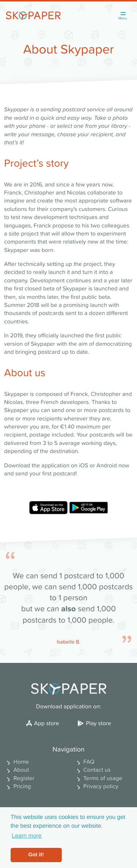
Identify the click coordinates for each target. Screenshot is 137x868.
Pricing (17, 786)
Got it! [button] (36, 855)
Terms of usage (98, 778)
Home (16, 762)
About (16, 770)
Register (19, 778)
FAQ (84, 762)
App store (43, 723)
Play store (94, 723)
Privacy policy (96, 786)
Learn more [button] (27, 836)
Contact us (92, 770)
